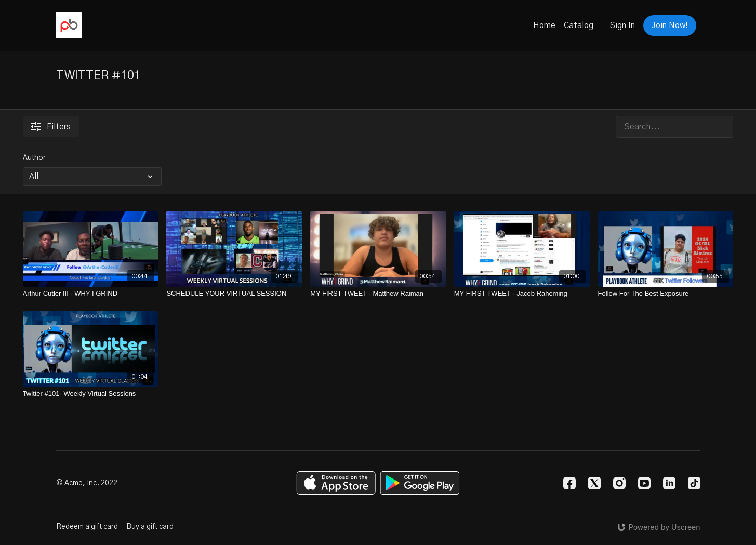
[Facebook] (569, 483)
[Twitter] (594, 483)
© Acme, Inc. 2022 (87, 483)
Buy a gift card (150, 527)
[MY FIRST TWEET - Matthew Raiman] (378, 294)
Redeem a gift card (87, 527)
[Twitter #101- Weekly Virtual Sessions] (91, 394)
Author (34, 158)
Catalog (579, 25)
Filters (51, 127)
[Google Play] (420, 483)
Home (544, 25)
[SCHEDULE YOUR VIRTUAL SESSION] (234, 294)
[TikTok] (694, 483)
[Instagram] (619, 483)
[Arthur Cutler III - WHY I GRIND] (91, 294)
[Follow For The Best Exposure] (666, 294)
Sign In (622, 25)
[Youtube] (644, 483)
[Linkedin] (669, 483)
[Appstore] (336, 483)
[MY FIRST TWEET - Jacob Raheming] (522, 294)
